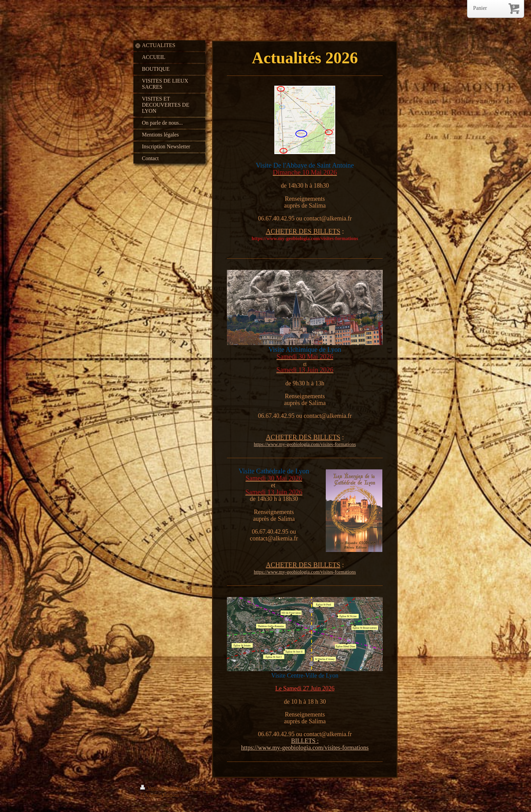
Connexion (380, 788)
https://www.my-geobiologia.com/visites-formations (305, 444)
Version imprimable (164, 788)
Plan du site (201, 788)
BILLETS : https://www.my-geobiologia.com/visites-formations (305, 744)
